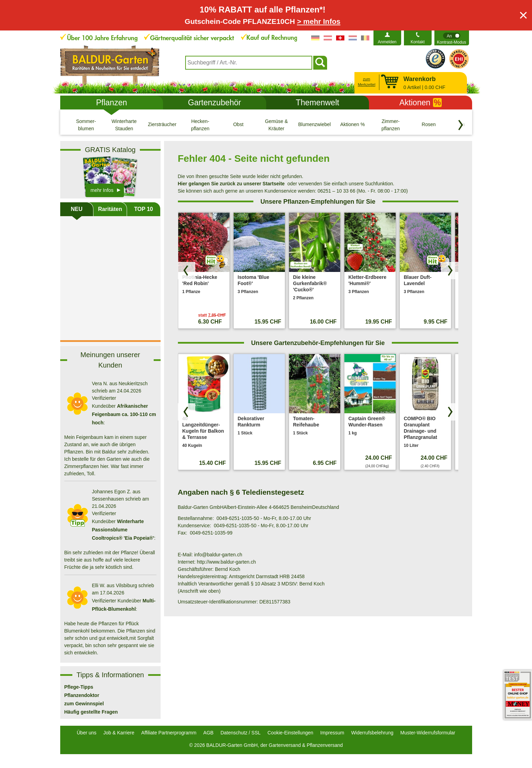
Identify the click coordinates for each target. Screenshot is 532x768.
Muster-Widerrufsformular (428, 733)
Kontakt (418, 42)
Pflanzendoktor (82, 695)
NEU (76, 209)
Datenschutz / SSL (241, 733)
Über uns (87, 733)
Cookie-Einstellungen (290, 733)
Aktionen (421, 103)
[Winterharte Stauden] (124, 125)
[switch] (452, 38)
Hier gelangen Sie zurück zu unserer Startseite (231, 184)
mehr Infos (102, 190)
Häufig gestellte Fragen (91, 712)
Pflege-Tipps (79, 687)
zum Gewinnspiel (84, 704)
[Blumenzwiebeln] (315, 125)
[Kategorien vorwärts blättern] (461, 125)
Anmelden (387, 42)
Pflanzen (111, 103)
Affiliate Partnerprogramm (169, 733)
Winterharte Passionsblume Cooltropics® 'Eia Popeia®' (123, 530)
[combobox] (249, 63)
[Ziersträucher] (162, 125)
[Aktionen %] (353, 125)
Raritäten (110, 209)
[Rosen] (429, 125)
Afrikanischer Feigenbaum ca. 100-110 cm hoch (124, 414)
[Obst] (238, 125)
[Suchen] (320, 63)
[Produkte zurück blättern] (187, 271)
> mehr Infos (319, 21)
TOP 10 (143, 209)
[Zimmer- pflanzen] (391, 125)
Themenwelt (318, 103)
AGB (208, 733)
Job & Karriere (119, 733)
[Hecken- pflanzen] (200, 125)
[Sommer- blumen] (86, 125)
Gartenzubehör (214, 103)
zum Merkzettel (367, 82)
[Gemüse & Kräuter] (277, 125)
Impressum (332, 733)
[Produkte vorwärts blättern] (450, 271)
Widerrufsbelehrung (372, 733)
